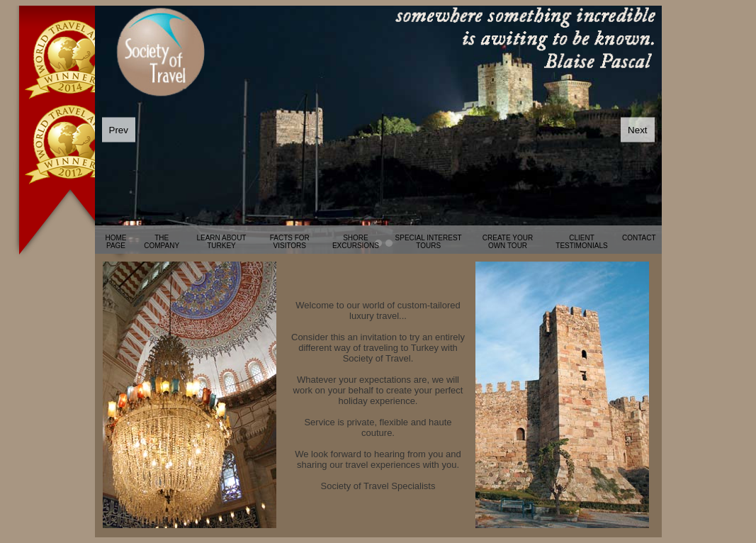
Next (637, 130)
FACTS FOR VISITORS (290, 242)
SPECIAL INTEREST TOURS (429, 242)
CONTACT (639, 238)
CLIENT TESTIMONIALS (581, 242)
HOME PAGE (116, 242)
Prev (119, 130)
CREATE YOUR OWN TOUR (508, 242)
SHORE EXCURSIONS (356, 242)
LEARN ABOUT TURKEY (221, 242)
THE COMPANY (162, 242)
